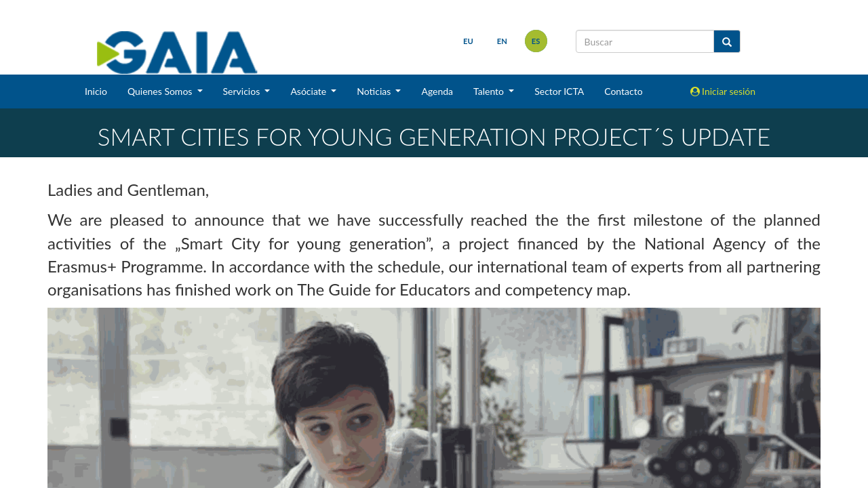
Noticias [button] (375, 91)
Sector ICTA (559, 91)
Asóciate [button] (309, 91)
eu (468, 41)
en (502, 41)
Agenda (437, 91)
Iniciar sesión (723, 91)
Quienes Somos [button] (161, 91)
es (536, 41)
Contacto (623, 91)
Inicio (96, 91)
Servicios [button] (243, 91)
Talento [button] (490, 91)
